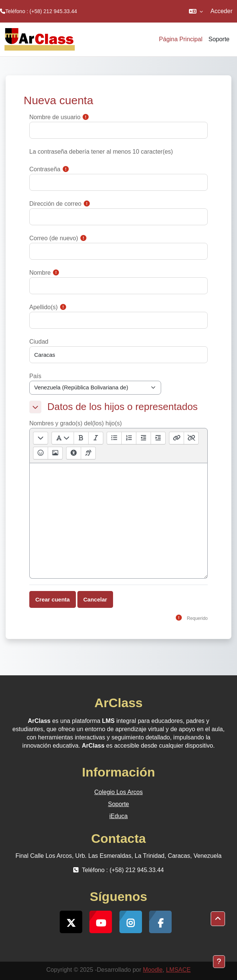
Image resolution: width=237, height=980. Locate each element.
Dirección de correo (55, 204)
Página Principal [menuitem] (181, 39)
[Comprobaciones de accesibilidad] (74, 453)
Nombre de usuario (55, 117)
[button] (196, 11)
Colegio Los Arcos (118, 792)
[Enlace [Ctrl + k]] (177, 438)
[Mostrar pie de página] (219, 962)
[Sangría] (158, 438)
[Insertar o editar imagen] (55, 453)
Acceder (221, 11)
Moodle (153, 970)
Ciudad (39, 342)
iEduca (118, 816)
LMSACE (178, 970)
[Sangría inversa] (143, 438)
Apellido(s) (44, 307)
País (35, 376)
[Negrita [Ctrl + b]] (81, 438)
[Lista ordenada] (129, 438)
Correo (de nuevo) (54, 238)
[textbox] (118, 521)
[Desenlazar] (191, 438)
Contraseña (45, 169)
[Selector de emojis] (41, 453)
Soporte (118, 804)
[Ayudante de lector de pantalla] (88, 453)
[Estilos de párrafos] (63, 438)
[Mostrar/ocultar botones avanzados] (41, 438)
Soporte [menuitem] (219, 39)
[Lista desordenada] (114, 438)
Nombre (40, 273)
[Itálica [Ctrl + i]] (96, 438)
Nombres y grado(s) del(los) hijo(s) (75, 423)
